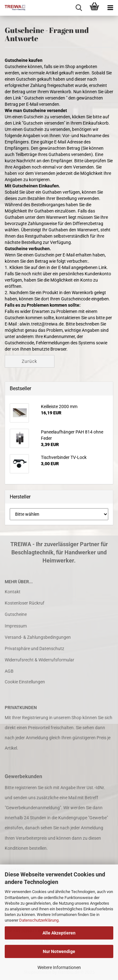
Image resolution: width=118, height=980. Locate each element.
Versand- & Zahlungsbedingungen (38, 637)
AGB (9, 671)
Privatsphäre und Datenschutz (34, 649)
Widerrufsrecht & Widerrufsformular (39, 660)
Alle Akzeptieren (59, 933)
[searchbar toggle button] (79, 8)
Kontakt (13, 592)
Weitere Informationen (59, 967)
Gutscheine (16, 614)
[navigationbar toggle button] (110, 8)
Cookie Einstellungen (25, 682)
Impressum (16, 626)
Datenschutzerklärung (39, 920)
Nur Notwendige (59, 951)
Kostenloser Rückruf (25, 603)
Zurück (29, 361)
